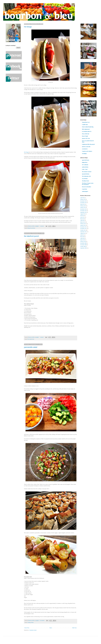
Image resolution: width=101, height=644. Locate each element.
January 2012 (83, 225)
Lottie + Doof (85, 169)
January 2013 (83, 207)
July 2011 (82, 235)
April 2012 (82, 220)
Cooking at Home (30, 622)
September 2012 (83, 212)
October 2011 (83, 230)
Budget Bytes (85, 162)
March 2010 (83, 240)
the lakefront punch (31, 236)
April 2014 (82, 198)
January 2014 (83, 199)
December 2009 (83, 243)
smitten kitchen (85, 167)
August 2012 (83, 214)
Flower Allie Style (86, 134)
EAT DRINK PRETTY (87, 132)
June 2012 (82, 217)
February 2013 (83, 206)
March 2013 (83, 204)
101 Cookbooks (85, 165)
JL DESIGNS (85, 149)
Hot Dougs (26, 152)
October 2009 (83, 246)
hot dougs (28, 27)
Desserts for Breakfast (87, 187)
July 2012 (82, 216)
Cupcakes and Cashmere (87, 151)
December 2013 (83, 201)
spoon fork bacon (86, 160)
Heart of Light (85, 136)
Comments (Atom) (33, 630)
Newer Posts (27, 628)
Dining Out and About (31, 228)
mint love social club (86, 147)
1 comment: (42, 337)
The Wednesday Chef (86, 176)
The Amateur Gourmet (87, 172)
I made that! (84, 189)
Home (51, 628)
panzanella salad (31, 347)
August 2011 (83, 233)
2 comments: (42, 226)
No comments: (42, 620)
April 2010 (82, 238)
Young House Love (86, 122)
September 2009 (83, 248)
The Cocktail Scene (31, 339)
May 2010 (82, 237)
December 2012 (83, 209)
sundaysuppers (85, 191)
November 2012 (83, 211)
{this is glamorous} (86, 129)
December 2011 (83, 227)
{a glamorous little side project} (88, 144)
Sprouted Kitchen (86, 174)
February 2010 (83, 242)
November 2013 (83, 203)
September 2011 (83, 232)
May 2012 (82, 219)
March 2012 (83, 222)
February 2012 (83, 224)
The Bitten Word (85, 181)
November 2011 (83, 229)
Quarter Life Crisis (86, 138)
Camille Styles (85, 125)
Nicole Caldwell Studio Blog (88, 127)
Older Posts (74, 628)
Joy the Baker (85, 179)
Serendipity (84, 154)
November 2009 (83, 245)
